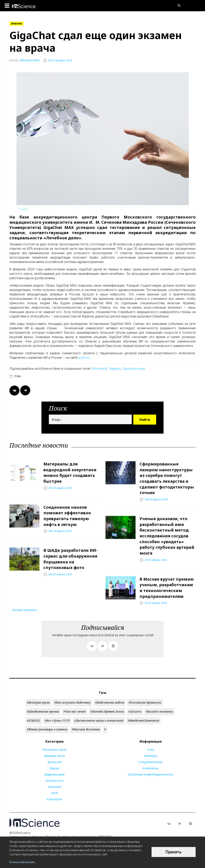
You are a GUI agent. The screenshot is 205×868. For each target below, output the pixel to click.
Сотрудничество (151, 753)
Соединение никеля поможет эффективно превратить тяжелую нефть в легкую (67, 513)
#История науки (38, 693)
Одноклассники (134, 369)
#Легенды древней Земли (107, 702)
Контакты (151, 759)
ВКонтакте (99, 369)
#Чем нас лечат (75, 702)
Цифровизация (54, 765)
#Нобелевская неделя (110, 693)
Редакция (151, 747)
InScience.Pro (55, 772)
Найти (145, 420)
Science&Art (54, 790)
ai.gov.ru (84, 358)
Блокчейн (54, 778)
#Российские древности (145, 693)
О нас (151, 741)
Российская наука (54, 741)
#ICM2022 (34, 711)
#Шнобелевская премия (43, 702)
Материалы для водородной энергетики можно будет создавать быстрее (70, 472)
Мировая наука (54, 747)
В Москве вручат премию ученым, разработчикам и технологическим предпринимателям (167, 580)
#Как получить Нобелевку (72, 693)
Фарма (55, 759)
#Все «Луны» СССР (57, 711)
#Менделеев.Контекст (144, 711)
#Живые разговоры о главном (47, 720)
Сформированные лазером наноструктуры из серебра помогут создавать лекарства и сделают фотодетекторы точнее (167, 477)
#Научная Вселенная (86, 720)
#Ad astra (135, 702)
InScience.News (25, 60)
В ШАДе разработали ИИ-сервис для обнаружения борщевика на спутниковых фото (70, 554)
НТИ (55, 784)
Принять (174, 852)
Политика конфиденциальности (151, 765)
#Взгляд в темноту (159, 702)
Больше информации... (24, 862)
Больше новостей (25, 601)
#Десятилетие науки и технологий (99, 711)
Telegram (115, 369)
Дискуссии (55, 753)
